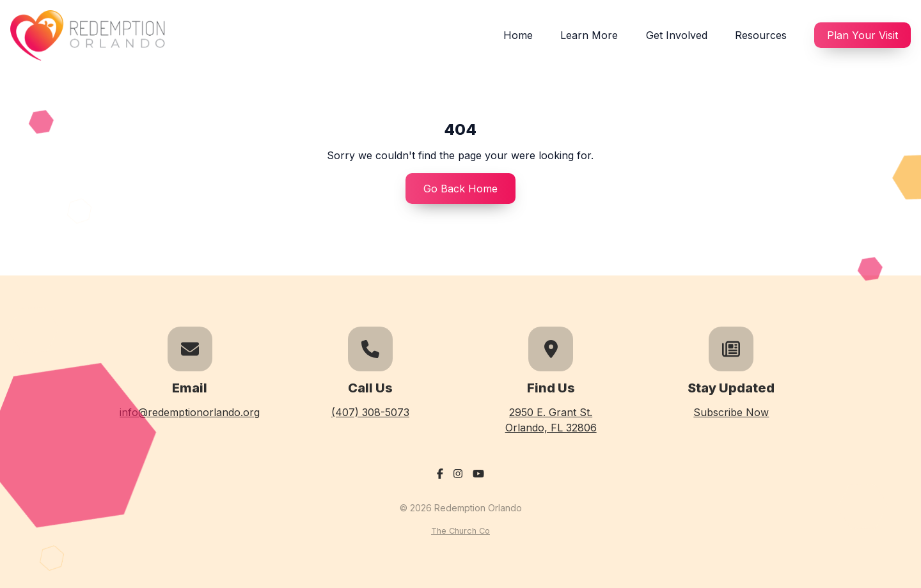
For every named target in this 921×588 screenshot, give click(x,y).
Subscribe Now (731, 412)
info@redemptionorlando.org (190, 412)
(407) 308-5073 (370, 412)
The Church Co (460, 531)
